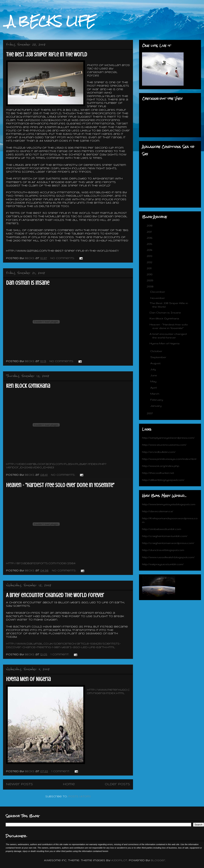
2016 (150, 238)
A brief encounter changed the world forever (55, 595)
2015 (150, 244)
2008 (150, 286)
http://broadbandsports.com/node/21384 (41, 564)
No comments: (63, 258)
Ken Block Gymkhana (28, 386)
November (158, 298)
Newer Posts (19, 784)
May (154, 381)
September (159, 357)
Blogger (158, 861)
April (154, 388)
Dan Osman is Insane (28, 283)
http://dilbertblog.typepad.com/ (163, 480)
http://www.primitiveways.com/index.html (169, 459)
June (154, 375)
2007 (150, 413)
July (153, 369)
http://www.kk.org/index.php (161, 466)
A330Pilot (119, 861)
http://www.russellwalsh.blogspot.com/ (168, 557)
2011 (150, 268)
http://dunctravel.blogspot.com (163, 550)
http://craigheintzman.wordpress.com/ (168, 543)
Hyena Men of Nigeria (28, 679)
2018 (150, 226)
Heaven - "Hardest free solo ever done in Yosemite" (60, 485)
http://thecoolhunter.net (158, 473)
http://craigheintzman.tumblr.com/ (165, 536)
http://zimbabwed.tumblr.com (162, 529)
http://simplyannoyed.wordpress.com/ (168, 438)
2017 (150, 232)
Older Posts (117, 784)
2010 (150, 274)
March (155, 394)
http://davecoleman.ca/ (158, 511)
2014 (150, 250)
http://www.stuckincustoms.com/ (164, 445)
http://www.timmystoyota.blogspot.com (169, 504)
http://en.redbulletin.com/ (159, 452)
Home (69, 784)
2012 (150, 262)
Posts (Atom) (80, 797)
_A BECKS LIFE (49, 21)
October (157, 351)
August (156, 363)
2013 (150, 256)
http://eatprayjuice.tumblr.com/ (163, 564)
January (156, 406)
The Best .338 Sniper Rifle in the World (47, 54)
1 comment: (60, 655)
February (157, 400)
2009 (150, 280)
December (158, 292)
